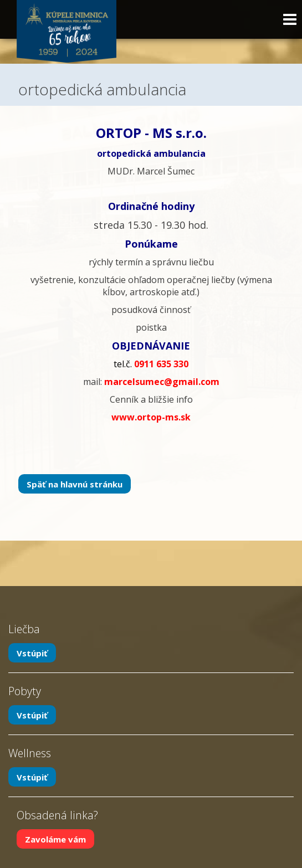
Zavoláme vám (55, 839)
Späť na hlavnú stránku (75, 484)
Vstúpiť (32, 653)
